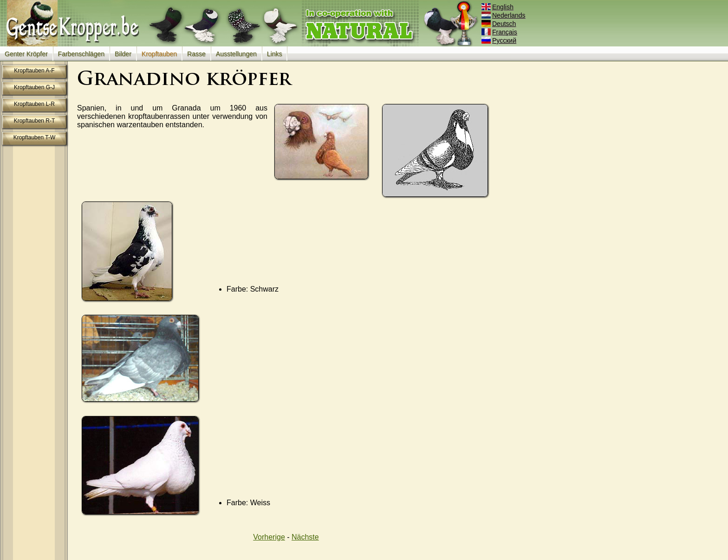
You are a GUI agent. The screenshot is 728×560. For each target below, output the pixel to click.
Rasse (196, 54)
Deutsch (499, 24)
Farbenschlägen (81, 54)
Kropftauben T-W (35, 137)
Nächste (305, 537)
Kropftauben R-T (35, 121)
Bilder (123, 54)
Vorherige (269, 537)
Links (275, 54)
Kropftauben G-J (34, 87)
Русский (500, 40)
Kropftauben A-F (34, 71)
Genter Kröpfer (26, 54)
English (498, 7)
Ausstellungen (236, 54)
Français (500, 32)
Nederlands (504, 15)
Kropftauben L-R (34, 104)
